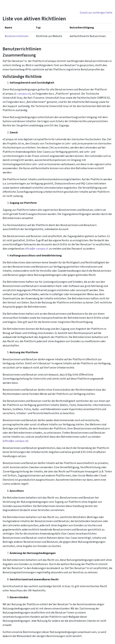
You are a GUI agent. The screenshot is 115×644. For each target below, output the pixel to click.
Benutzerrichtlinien (17, 36)
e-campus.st (22, 94)
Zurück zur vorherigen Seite (96, 13)
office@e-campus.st (37, 249)
